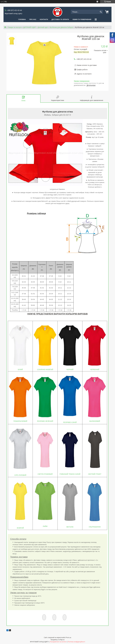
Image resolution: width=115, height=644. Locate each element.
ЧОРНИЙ (70, 370)
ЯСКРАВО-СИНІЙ (70, 422)
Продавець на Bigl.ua (57, 640)
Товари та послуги (15, 27)
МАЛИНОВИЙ (95, 421)
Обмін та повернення (82, 19)
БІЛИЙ (20, 370)
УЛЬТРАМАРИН (95, 527)
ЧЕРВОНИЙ (95, 370)
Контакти (44, 19)
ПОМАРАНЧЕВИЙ (20, 421)
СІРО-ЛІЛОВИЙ (20, 475)
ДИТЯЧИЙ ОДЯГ (30, 27)
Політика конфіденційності (76, 642)
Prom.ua (68, 638)
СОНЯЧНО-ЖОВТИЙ (45, 370)
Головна (22, 19)
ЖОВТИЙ (20, 528)
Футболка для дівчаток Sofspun (61, 27)
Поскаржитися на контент (58, 642)
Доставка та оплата (60, 19)
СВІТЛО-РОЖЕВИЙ (45, 474)
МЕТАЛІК (70, 527)
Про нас (33, 19)
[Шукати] (101, 12)
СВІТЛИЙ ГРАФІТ (95, 474)
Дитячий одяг (43, 27)
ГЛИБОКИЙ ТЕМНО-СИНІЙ (70, 474)
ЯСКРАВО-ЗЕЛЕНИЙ (45, 421)
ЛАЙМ (45, 526)
